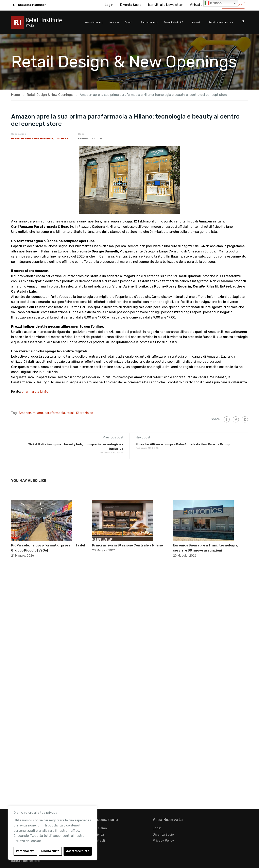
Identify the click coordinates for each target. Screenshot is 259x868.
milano (38, 413)
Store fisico (85, 413)
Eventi (128, 22)
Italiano (213, 3)
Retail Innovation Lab (221, 22)
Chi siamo (99, 828)
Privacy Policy (163, 841)
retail (71, 413)
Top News (62, 139)
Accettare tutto (78, 851)
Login (109, 5)
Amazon (25, 413)
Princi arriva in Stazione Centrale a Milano (127, 545)
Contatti (99, 841)
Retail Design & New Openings (32, 139)
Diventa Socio (131, 5)
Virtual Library (201, 5)
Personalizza (25, 851)
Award (196, 22)
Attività (98, 834)
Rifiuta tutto (50, 851)
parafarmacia (55, 413)
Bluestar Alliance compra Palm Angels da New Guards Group (183, 444)
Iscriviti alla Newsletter (166, 5)
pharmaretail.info (35, 392)
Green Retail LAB (173, 22)
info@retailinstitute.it (32, 5)
